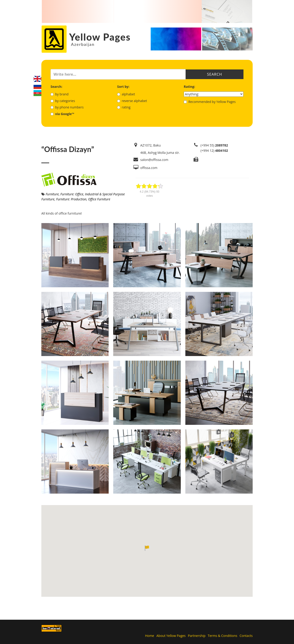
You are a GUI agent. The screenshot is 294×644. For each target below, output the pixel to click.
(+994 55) (214, 145)
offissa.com (149, 168)
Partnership (197, 636)
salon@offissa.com (154, 160)
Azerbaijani (37, 93)
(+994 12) (214, 151)
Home (150, 636)
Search (215, 74)
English (37, 79)
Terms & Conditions (223, 636)
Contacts (246, 636)
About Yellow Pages (171, 636)
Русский (37, 86)
